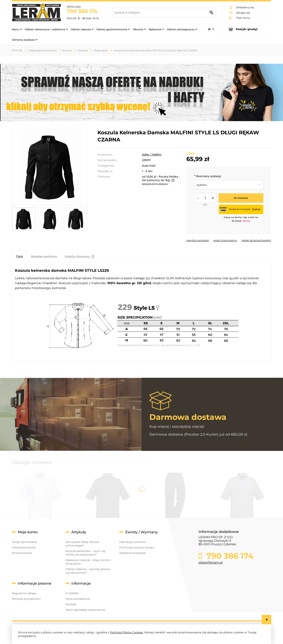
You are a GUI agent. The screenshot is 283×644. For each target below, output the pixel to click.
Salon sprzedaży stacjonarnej (85, 610)
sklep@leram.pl (211, 562)
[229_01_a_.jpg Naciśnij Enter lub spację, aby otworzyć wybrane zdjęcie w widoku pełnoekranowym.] (50, 167)
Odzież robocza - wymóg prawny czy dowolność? (88, 571)
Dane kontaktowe (78, 599)
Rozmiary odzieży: (208, 176)
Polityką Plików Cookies (126, 632)
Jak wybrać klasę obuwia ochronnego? (82, 544)
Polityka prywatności (26, 599)
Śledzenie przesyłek (133, 553)
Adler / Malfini (152, 155)
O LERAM (72, 593)
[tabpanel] (141, 312)
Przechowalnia (22, 553)
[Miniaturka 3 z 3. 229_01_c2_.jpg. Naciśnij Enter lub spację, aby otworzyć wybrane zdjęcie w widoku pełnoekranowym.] (76, 219)
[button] (198, 240)
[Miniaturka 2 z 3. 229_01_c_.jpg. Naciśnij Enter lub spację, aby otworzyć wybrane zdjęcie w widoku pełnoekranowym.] (50, 219)
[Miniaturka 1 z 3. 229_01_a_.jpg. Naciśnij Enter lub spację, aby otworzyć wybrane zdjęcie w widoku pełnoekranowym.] (24, 219)
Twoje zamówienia (24, 542)
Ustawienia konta (24, 547)
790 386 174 (82, 11)
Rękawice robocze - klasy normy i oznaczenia (88, 562)
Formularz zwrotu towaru (137, 547)
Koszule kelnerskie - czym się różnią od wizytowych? (85, 553)
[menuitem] (17, 29)
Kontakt (71, 604)
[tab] (19, 257)
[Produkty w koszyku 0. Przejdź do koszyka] (247, 29)
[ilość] (205, 198)
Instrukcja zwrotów (132, 542)
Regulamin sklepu (24, 593)
